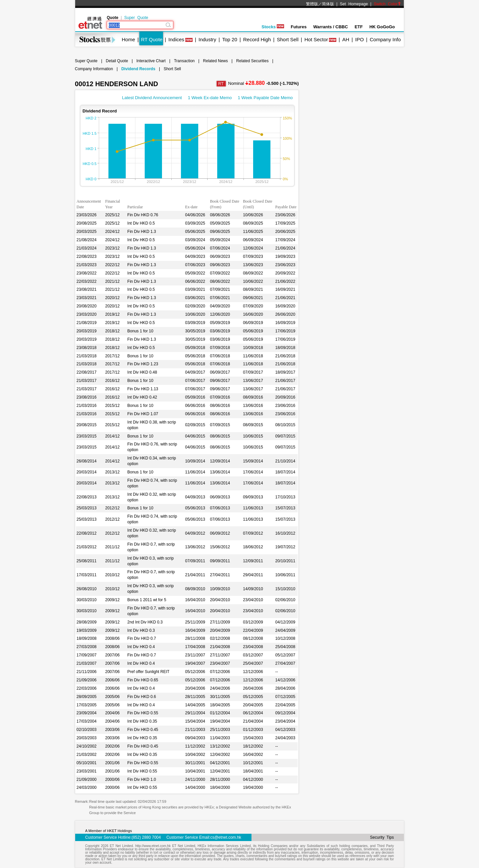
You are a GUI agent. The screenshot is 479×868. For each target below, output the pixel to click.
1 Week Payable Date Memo (265, 98)
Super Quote (136, 18)
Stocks (273, 27)
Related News (215, 61)
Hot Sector (316, 39)
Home (128, 39)
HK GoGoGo (382, 27)
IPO (360, 39)
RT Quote (152, 39)
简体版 (328, 4)
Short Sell (288, 39)
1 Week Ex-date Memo (210, 98)
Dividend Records (138, 69)
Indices (176, 39)
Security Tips (382, 837)
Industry (207, 39)
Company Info (385, 39)
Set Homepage (354, 4)
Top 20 (230, 39)
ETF (359, 27)
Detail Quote (117, 61)
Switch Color (388, 4)
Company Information (94, 69)
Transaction (184, 61)
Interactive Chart (151, 61)
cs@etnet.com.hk (226, 837)
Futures (299, 27)
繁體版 (312, 4)
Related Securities (252, 61)
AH (346, 39)
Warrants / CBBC (331, 27)
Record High (257, 39)
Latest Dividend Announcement (152, 98)
